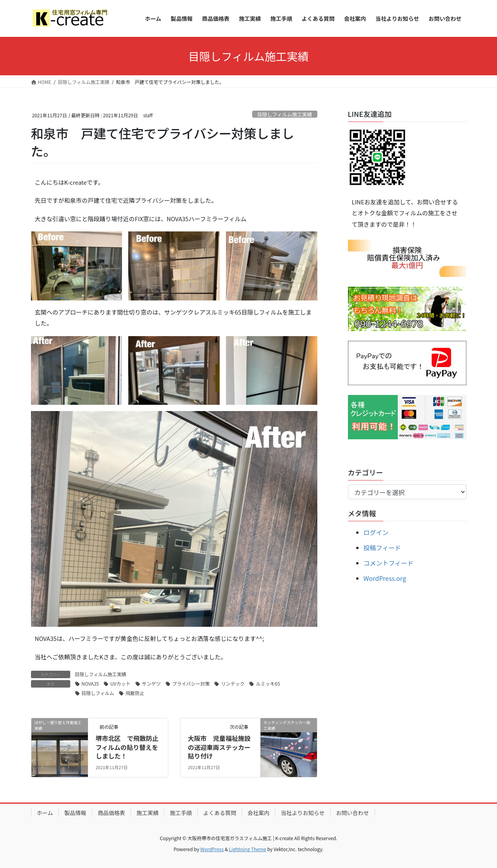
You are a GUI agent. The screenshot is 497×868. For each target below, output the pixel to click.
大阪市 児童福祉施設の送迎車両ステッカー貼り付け (219, 747)
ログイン (376, 532)
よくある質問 (220, 813)
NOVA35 (90, 683)
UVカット (120, 683)
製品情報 (75, 813)
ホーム (45, 813)
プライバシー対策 (191, 683)
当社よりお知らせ (303, 813)
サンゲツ (151, 683)
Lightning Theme (248, 849)
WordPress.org (385, 578)
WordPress (212, 849)
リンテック (233, 683)
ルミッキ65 (268, 683)
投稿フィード (382, 548)
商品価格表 (111, 813)
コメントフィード (389, 563)
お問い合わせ (353, 813)
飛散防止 (135, 693)
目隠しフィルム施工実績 (284, 114)
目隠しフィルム (98, 693)
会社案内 (259, 813)
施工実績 (147, 813)
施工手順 (181, 813)
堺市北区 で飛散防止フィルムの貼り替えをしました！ (127, 747)
